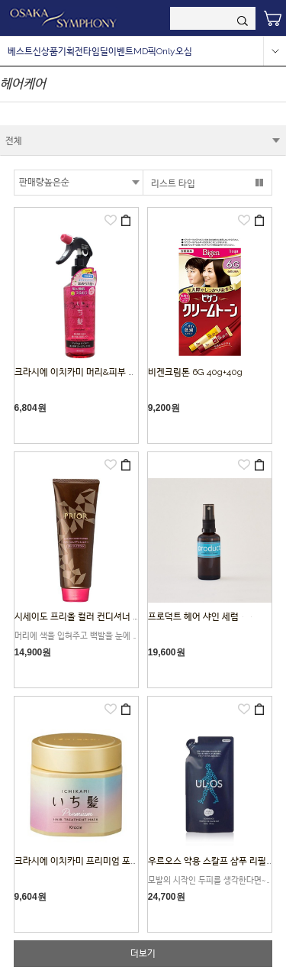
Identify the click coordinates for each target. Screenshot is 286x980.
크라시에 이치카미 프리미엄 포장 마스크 (90, 861)
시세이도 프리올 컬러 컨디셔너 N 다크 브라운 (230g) (114, 616)
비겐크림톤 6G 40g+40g (195, 372)
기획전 (71, 51)
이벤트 (121, 51)
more (275, 51)
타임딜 (96, 51)
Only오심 (174, 51)
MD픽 (145, 51)
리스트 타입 (173, 183)
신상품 (45, 51)
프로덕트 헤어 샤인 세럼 (202, 616)
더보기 (143, 953)
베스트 (20, 51)
